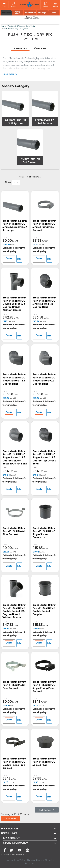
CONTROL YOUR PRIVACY (14, 855)
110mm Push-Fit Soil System (45, 122)
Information (9, 829)
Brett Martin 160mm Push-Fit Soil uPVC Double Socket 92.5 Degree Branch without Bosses (14, 304)
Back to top (47, 810)
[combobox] (16, 182)
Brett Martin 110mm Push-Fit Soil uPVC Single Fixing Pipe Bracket (44, 686)
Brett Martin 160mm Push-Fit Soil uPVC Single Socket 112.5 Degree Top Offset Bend (44, 457)
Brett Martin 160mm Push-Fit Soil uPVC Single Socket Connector (44, 533)
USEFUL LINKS (9, 833)
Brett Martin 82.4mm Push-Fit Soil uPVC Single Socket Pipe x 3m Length (15, 225)
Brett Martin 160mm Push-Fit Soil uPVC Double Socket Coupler (44, 610)
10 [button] (15, 182)
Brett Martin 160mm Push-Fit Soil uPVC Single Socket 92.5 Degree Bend (44, 379)
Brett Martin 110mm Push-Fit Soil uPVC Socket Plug (44, 762)
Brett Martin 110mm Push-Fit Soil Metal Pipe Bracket (14, 685)
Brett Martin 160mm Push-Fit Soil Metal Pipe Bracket (14, 531)
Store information (16, 843)
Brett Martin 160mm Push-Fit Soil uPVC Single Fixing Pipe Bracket (44, 225)
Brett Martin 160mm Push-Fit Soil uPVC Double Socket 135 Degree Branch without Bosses (14, 611)
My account (12, 838)
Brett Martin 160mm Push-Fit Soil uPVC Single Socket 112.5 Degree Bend (14, 379)
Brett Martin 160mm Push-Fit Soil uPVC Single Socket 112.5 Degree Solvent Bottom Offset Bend (15, 457)
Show (8, 182)
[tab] (20, 48)
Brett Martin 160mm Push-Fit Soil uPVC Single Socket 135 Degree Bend (44, 302)
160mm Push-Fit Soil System (30, 160)
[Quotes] (46, 3)
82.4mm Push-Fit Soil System (15, 122)
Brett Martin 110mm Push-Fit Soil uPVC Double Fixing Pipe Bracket (14, 763)
